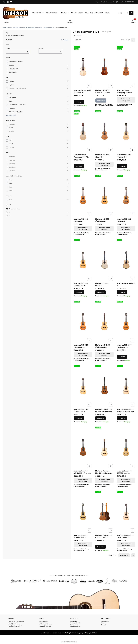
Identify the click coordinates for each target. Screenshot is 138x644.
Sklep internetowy (68, 642)
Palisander (12, 108)
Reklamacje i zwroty (14, 627)
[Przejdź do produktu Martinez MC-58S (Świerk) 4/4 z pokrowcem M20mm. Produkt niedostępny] (104, 196)
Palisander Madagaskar (16, 112)
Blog (103, 623)
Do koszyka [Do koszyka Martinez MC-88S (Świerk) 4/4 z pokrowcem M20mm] (79, 292)
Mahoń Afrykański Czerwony (17, 105)
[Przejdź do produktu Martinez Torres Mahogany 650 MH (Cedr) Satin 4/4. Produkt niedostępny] (126, 67)
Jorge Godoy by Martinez (16, 62)
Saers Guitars (13, 72)
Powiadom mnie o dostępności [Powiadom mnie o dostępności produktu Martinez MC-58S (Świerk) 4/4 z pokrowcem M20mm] (105, 228)
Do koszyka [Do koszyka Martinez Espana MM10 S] (100, 292)
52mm (11, 180)
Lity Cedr (11, 81)
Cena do (41, 48)
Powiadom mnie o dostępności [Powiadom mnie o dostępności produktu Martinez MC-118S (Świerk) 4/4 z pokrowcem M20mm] (105, 354)
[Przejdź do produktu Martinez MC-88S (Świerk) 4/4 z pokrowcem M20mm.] (83, 260)
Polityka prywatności (45, 625)
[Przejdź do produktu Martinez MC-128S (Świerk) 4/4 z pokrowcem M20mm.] (83, 386)
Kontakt (104, 625)
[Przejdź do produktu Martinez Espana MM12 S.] (126, 260)
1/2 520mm (12, 171)
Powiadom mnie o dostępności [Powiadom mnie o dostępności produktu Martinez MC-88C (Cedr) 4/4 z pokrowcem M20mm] (126, 228)
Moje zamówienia (75, 623)
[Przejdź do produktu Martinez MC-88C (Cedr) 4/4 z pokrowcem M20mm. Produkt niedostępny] (126, 196)
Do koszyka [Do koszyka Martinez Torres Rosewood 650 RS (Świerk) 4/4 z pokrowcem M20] (79, 166)
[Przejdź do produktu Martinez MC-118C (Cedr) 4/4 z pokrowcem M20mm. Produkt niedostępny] (83, 321)
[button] (131, 13)
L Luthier (11, 65)
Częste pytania (44, 623)
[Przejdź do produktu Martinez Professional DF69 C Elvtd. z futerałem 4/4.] (104, 512)
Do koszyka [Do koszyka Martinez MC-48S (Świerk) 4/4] (122, 166)
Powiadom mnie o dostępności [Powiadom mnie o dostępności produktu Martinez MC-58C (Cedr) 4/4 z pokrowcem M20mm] (83, 228)
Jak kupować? (44, 621)
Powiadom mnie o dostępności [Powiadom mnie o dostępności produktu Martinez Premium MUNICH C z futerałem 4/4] (83, 480)
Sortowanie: (78, 36)
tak (10, 212)
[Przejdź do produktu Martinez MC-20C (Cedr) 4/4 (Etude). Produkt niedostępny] (104, 67)
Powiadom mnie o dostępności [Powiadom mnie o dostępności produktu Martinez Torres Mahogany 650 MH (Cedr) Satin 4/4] (126, 100)
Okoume (11, 131)
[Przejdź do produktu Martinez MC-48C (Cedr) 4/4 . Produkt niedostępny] (104, 131)
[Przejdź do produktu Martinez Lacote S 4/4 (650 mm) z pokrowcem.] (83, 67)
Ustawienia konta (75, 627)
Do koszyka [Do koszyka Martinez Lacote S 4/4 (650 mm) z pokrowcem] (79, 102)
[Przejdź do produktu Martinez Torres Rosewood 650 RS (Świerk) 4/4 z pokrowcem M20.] (83, 131)
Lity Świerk (12, 85)
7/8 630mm (12, 160)
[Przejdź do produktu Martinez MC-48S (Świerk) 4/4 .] (126, 131)
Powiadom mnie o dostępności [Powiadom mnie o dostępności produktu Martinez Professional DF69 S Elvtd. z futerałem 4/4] (126, 545)
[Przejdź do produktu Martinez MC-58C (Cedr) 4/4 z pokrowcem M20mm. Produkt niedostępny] (83, 196)
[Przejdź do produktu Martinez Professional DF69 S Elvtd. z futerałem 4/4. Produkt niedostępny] (126, 512)
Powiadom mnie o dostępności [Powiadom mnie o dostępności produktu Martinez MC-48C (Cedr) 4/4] (105, 164)
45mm (11, 191)
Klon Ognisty (12, 98)
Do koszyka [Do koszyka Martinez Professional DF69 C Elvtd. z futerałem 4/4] (100, 547)
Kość (10, 200)
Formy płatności (13, 623)
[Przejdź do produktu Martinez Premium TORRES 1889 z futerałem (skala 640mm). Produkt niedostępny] (126, 447)
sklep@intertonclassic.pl (108, 2)
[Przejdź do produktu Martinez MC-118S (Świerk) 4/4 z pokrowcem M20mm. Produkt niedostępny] (104, 321)
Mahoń (11, 101)
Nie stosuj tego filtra (14, 209)
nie (10, 216)
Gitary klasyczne (49, 28)
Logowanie (74, 621)
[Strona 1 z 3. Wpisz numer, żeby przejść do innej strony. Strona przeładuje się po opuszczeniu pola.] (126, 40)
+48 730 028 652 (129, 2)
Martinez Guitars (14, 69)
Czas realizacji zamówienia (16, 621)
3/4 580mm (12, 167)
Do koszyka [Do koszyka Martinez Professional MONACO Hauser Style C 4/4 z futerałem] (100, 418)
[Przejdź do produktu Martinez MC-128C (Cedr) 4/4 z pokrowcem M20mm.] (126, 321)
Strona (123, 40)
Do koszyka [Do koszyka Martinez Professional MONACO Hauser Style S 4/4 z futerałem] (122, 418)
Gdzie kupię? (105, 621)
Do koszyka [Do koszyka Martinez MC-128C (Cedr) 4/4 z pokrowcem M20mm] (122, 357)
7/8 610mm (12, 164)
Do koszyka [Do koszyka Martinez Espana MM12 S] (122, 292)
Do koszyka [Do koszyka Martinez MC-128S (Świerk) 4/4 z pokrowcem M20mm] (79, 418)
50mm (11, 184)
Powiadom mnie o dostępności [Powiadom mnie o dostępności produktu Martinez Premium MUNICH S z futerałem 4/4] (105, 480)
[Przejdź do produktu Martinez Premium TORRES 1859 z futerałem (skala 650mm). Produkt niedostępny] (83, 512)
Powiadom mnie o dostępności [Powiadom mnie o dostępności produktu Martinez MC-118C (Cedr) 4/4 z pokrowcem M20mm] (83, 354)
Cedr (10, 140)
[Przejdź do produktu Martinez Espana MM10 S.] (104, 260)
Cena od (8, 48)
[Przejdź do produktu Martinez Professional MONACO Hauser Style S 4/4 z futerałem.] (126, 386)
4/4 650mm (12, 157)
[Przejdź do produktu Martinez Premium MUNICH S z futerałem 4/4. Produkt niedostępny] (104, 447)
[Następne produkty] (124, 555)
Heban (11, 128)
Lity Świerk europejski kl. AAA (17, 88)
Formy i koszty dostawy (15, 625)
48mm (11, 187)
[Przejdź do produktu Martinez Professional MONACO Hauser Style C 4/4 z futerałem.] (104, 386)
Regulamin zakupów (45, 627)
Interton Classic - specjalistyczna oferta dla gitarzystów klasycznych (22, 28)
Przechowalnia (75, 625)
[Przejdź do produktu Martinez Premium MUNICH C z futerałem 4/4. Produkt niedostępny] (83, 447)
